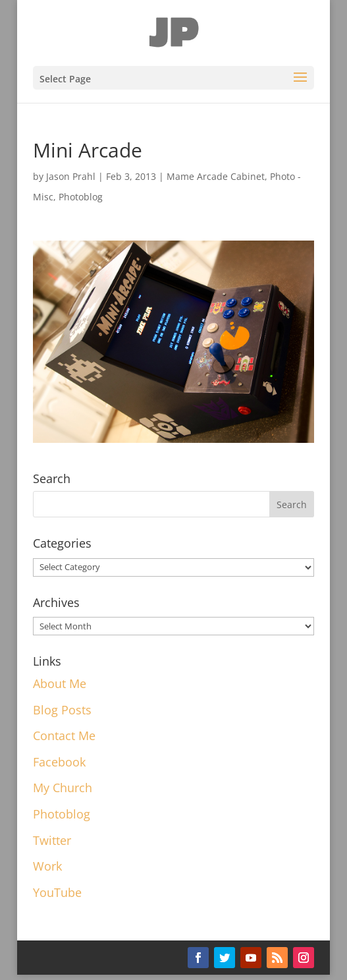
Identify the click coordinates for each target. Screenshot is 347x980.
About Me (60, 683)
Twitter (52, 840)
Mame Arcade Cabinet (216, 176)
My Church (63, 788)
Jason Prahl (71, 176)
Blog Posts (62, 710)
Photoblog (81, 197)
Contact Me (64, 735)
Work (47, 866)
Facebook (59, 762)
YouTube (57, 892)
